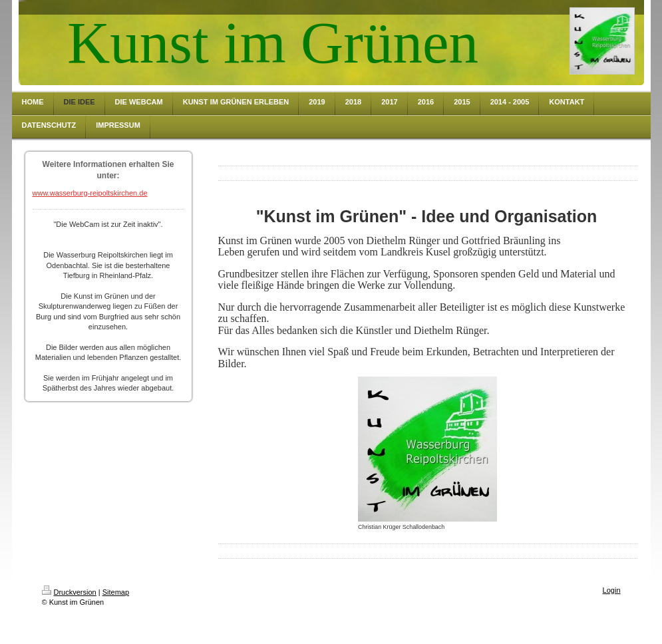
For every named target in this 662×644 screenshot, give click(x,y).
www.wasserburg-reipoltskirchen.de (90, 193)
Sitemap (116, 592)
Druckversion (69, 592)
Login (612, 590)
